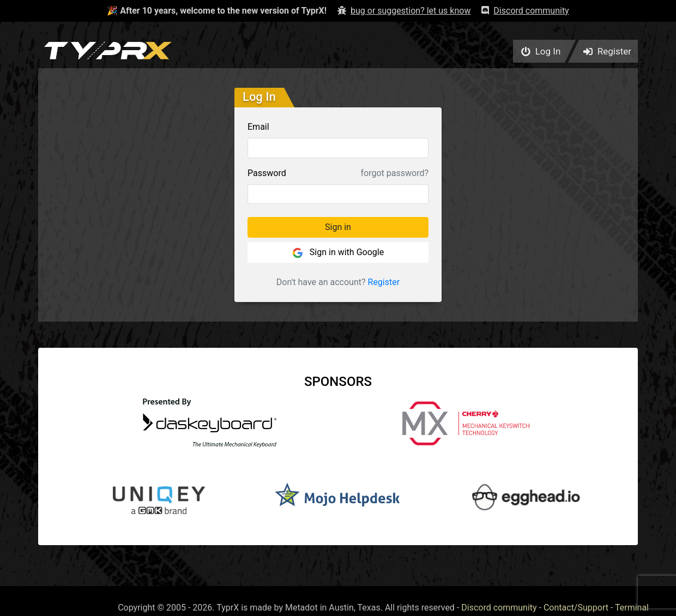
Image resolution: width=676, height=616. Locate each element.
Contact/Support (576, 608)
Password (267, 173)
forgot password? (395, 173)
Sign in (338, 227)
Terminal (632, 608)
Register (384, 282)
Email (258, 127)
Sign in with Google (338, 253)
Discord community (499, 608)
